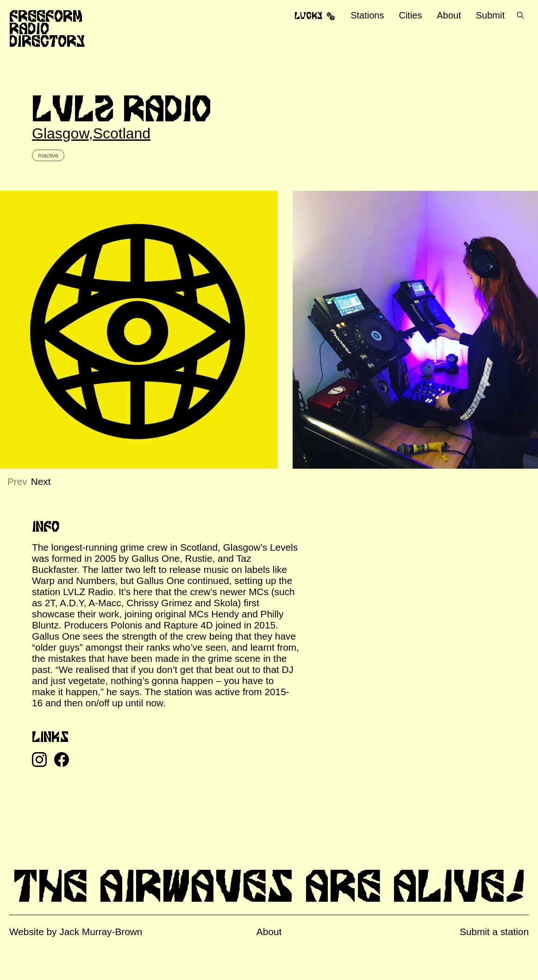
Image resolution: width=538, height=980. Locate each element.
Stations (367, 15)
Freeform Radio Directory (47, 28)
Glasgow (60, 133)
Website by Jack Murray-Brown (76, 932)
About (449, 15)
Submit (490, 15)
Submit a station (494, 932)
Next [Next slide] (41, 481)
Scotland (122, 133)
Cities (410, 15)
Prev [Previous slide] (17, 481)
